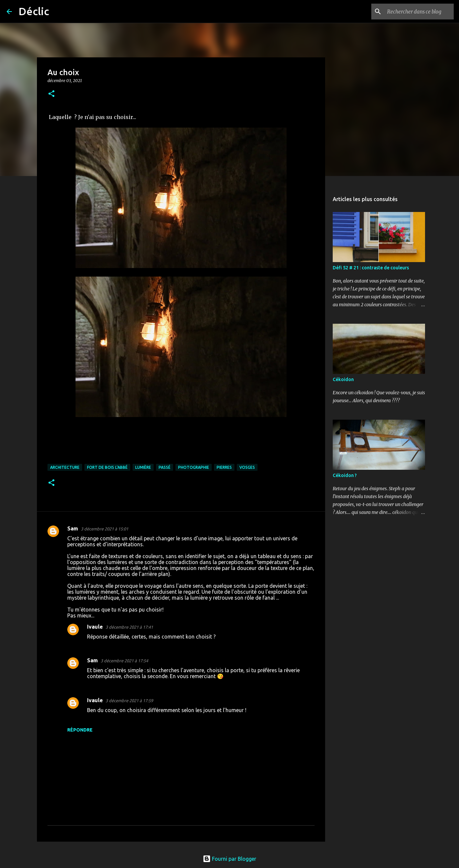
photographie (194, 467)
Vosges (247, 467)
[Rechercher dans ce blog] (419, 12)
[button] (51, 94)
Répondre (80, 730)
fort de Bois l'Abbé (107, 467)
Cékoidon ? (345, 475)
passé (165, 467)
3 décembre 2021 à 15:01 (105, 529)
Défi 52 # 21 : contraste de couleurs (371, 268)
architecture (65, 467)
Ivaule (95, 627)
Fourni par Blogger (229, 859)
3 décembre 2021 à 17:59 (129, 701)
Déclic (34, 11)
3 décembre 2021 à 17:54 (124, 661)
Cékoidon (343, 379)
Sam (73, 528)
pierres (224, 467)
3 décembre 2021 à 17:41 (129, 627)
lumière (143, 467)
